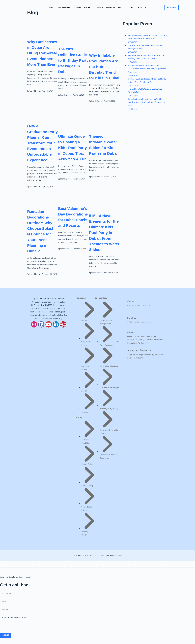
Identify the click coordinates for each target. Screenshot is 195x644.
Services (122, 8)
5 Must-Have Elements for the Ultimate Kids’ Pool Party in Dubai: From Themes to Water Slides (104, 233)
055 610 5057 (145, 305)
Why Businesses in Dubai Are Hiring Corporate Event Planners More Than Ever (42, 53)
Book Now (172, 7)
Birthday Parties (85, 8)
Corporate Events (65, 8)
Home (51, 8)
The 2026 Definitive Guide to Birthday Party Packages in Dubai (73, 60)
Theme (100, 8)
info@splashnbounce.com (139, 322)
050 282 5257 (133, 305)
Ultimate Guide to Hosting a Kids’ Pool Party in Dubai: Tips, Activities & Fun (72, 148)
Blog (131, 8)
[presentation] (19, 628)
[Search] (161, 8)
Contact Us (141, 8)
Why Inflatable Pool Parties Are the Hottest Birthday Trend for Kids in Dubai (104, 67)
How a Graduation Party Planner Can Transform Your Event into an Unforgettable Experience (43, 143)
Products (111, 8)
